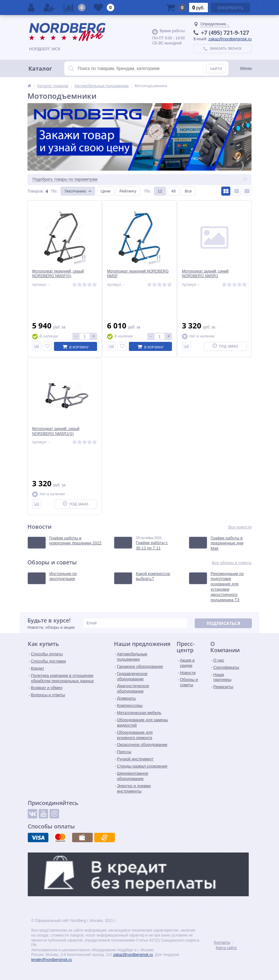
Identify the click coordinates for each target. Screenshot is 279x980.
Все (188, 191)
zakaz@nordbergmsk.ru (230, 39)
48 (174, 191)
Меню (246, 68)
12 (160, 191)
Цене (105, 191)
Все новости (240, 527)
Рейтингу (128, 191)
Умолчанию (75, 191)
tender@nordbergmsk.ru (51, 960)
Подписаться (223, 623)
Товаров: (36, 191)
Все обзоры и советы (232, 563)
